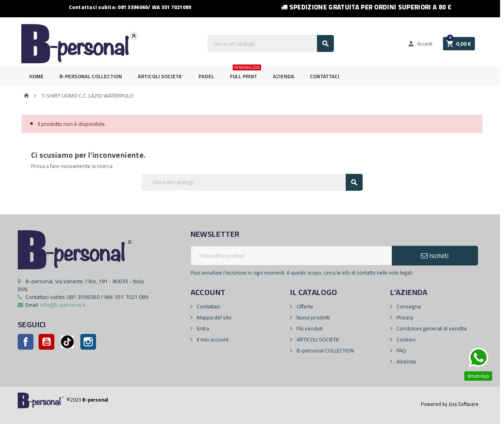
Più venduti (309, 328)
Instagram (88, 342)
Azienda (283, 76)
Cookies (406, 339)
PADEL (206, 76)
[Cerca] (271, 43)
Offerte (304, 306)
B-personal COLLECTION (325, 350)
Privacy (404, 317)
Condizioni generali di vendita (431, 328)
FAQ (401, 350)
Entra (202, 328)
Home (36, 76)
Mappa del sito (214, 317)
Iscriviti (435, 256)
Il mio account (212, 339)
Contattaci (325, 76)
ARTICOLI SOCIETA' (160, 76)
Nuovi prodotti (313, 317)
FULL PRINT (246, 74)
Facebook (26, 342)
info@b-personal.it (63, 305)
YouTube (46, 342)
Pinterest (67, 342)
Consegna (408, 306)
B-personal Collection (91, 76)
